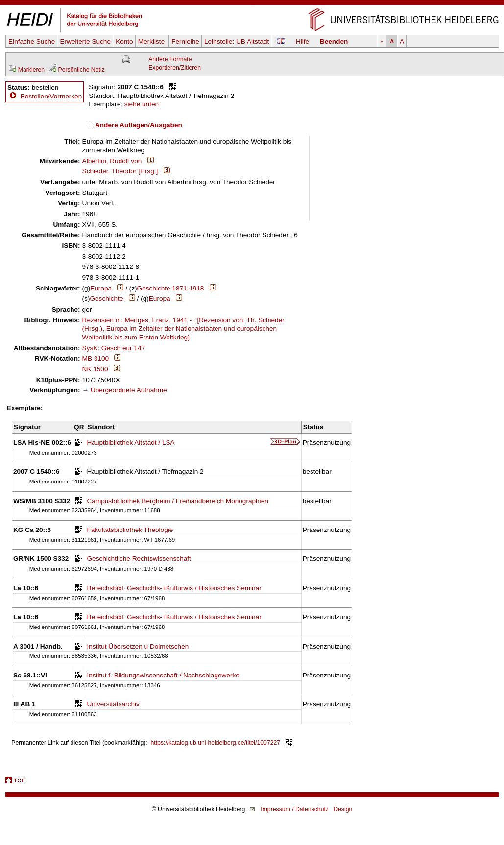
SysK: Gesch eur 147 (114, 348)
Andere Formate (170, 59)
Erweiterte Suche (85, 41)
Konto (124, 41)
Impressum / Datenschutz (295, 809)
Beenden (334, 41)
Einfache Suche (32, 41)
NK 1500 (95, 369)
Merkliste (152, 41)
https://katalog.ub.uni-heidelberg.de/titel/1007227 (216, 743)
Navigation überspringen (252, 4)
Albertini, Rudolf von (112, 161)
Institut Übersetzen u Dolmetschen (138, 646)
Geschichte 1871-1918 (171, 288)
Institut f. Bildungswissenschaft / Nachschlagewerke (163, 675)
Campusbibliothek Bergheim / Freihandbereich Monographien (178, 501)
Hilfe (302, 41)
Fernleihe (185, 41)
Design (343, 809)
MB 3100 (96, 358)
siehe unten (142, 104)
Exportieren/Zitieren (175, 68)
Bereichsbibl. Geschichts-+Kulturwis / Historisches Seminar (174, 588)
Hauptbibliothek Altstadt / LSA (131, 443)
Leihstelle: (237, 41)
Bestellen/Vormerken (51, 96)
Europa (101, 288)
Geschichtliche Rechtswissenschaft (139, 559)
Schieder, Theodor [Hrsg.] (120, 171)
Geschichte (106, 299)
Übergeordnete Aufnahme (129, 390)
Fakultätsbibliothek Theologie (130, 530)
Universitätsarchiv (113, 704)
